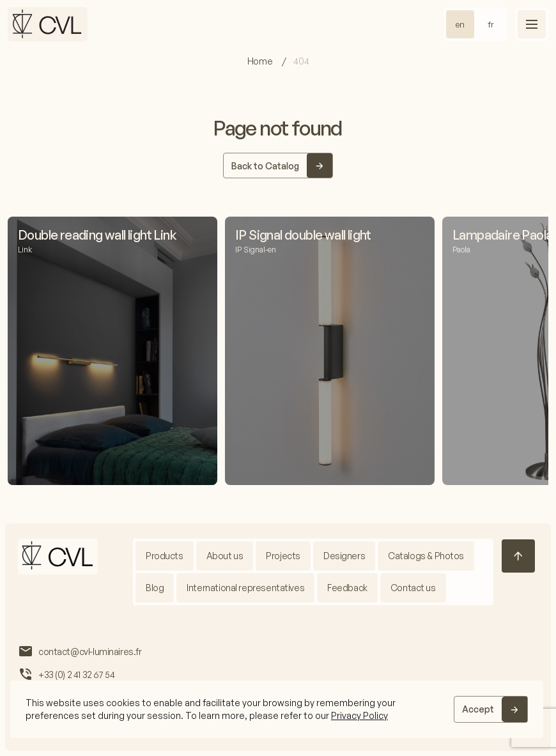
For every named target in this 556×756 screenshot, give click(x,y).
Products (165, 556)
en (460, 24)
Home (261, 61)
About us (225, 556)
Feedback (347, 588)
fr (491, 24)
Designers (344, 556)
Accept (478, 709)
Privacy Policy (359, 715)
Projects (283, 556)
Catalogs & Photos (426, 556)
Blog (155, 588)
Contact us (413, 588)
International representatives (245, 588)
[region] (277, 709)
